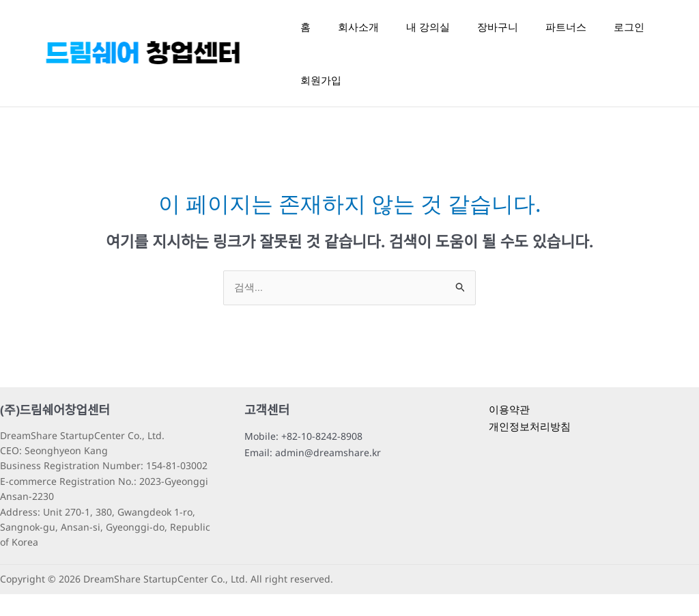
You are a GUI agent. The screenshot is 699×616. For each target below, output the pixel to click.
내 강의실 (428, 32)
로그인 (629, 32)
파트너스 (566, 32)
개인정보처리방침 (530, 448)
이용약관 (509, 431)
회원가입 (321, 96)
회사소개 (358, 32)
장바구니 (498, 32)
